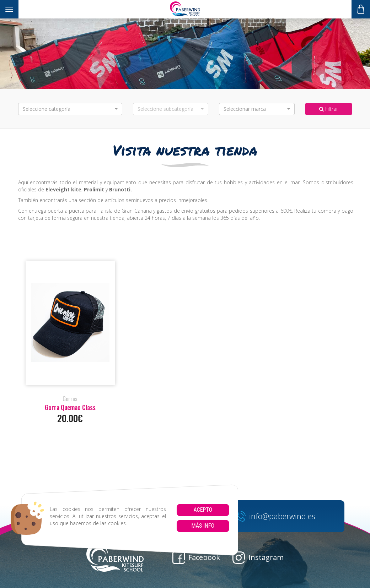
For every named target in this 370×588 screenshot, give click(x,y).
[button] (70, 109)
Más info (203, 526)
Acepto (203, 510)
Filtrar (329, 109)
